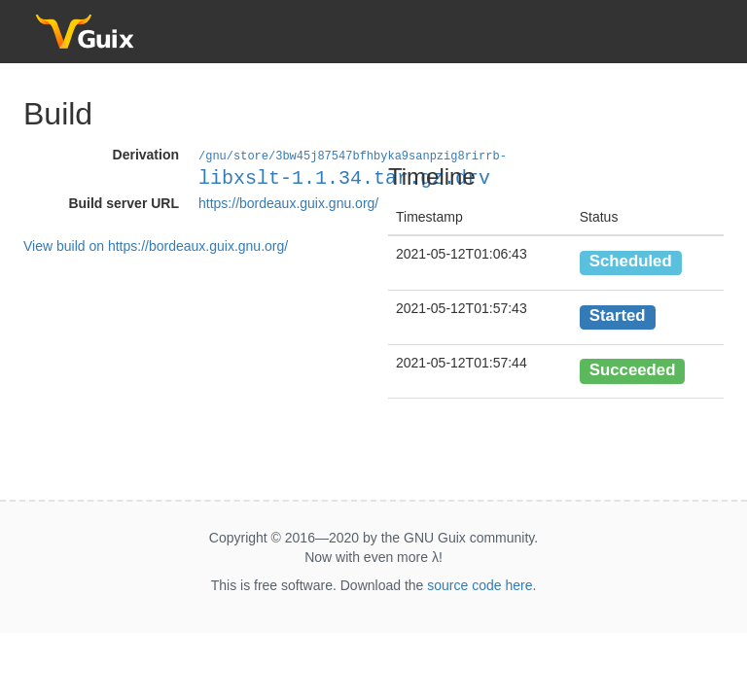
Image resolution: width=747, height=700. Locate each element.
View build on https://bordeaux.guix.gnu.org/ (156, 245)
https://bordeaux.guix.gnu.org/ (288, 202)
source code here (480, 585)
